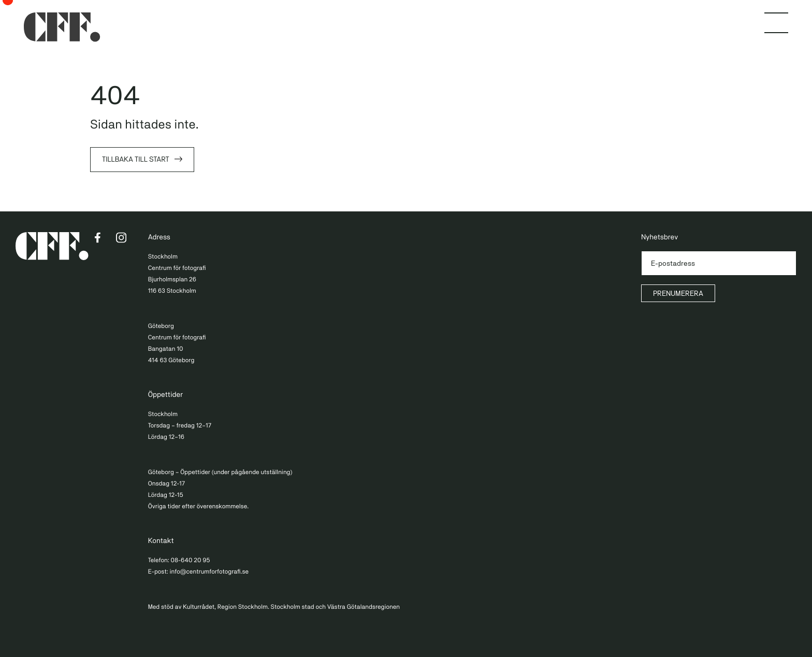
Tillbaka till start (136, 160)
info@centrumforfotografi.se (209, 572)
